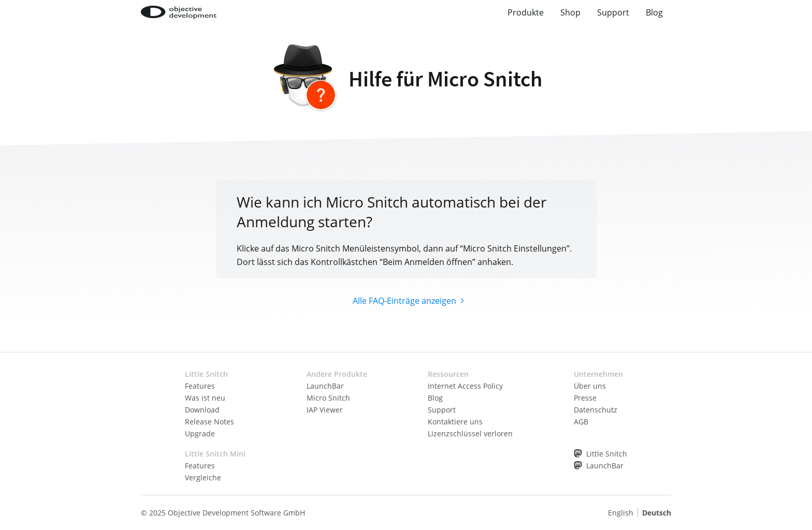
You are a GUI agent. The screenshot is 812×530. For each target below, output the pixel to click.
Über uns (590, 386)
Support (613, 12)
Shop (570, 12)
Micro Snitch (328, 398)
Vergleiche (203, 477)
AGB (581, 422)
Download (202, 410)
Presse (585, 398)
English (621, 513)
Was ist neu (205, 398)
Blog (654, 12)
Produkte (526, 12)
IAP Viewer (325, 410)
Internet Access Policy (465, 386)
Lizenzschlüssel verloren (470, 433)
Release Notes (209, 422)
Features (200, 386)
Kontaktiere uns (455, 422)
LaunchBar (325, 386)
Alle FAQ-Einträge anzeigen (404, 301)
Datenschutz (596, 410)
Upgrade (200, 433)
